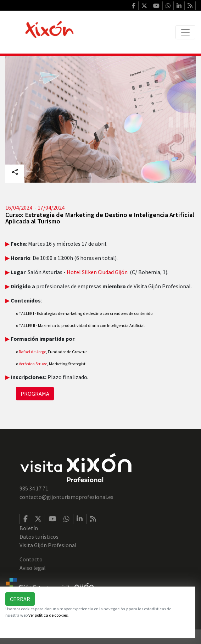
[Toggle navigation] (185, 32)
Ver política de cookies (48, 615)
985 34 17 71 (34, 488)
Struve (41, 364)
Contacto (31, 559)
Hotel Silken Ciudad (91, 272)
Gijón (121, 272)
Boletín (29, 528)
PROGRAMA (35, 394)
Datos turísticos (39, 537)
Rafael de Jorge (31, 352)
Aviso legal (33, 568)
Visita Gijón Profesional (48, 545)
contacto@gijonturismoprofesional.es (66, 497)
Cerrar (20, 599)
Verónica (26, 364)
